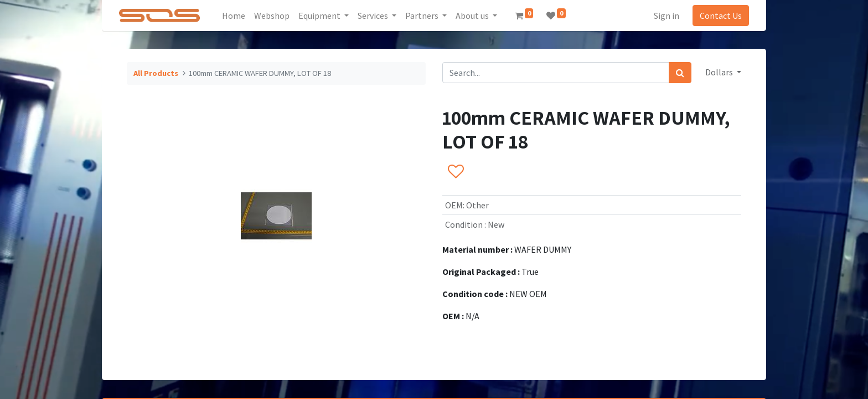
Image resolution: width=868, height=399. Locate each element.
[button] (455, 172)
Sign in (666, 16)
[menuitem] (234, 16)
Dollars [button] (720, 72)
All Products (156, 73)
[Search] (680, 73)
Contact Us (721, 16)
